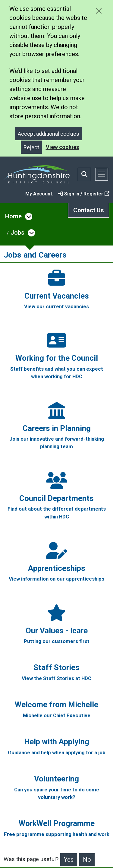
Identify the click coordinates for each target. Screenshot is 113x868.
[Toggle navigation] (102, 174)
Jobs (17, 233)
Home (13, 216)
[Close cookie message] (99, 11)
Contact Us (89, 210)
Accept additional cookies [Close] (49, 134)
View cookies (62, 147)
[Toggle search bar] (84, 174)
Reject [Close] (31, 147)
